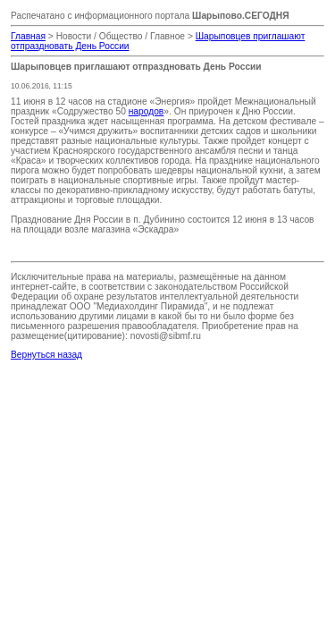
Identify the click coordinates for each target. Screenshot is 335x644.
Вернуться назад (46, 355)
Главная (28, 36)
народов (147, 111)
